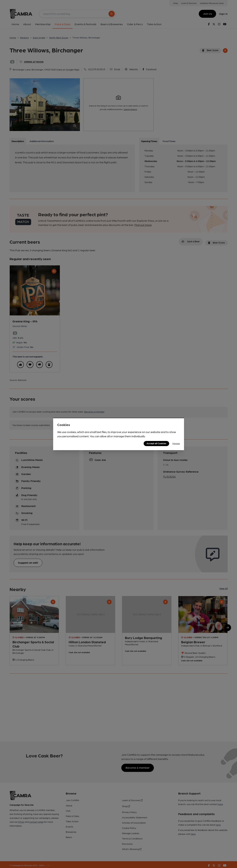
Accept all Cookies (156, 443)
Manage (176, 443)
